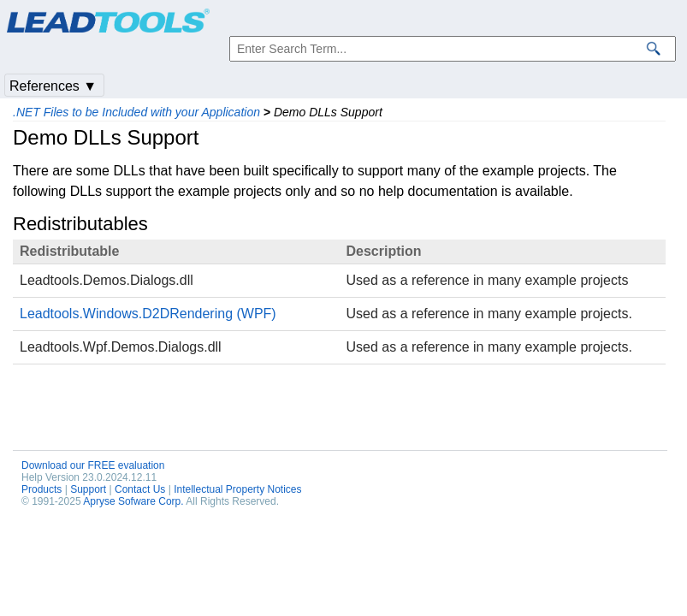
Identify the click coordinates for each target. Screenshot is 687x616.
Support (88, 489)
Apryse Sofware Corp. (133, 501)
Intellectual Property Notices (237, 489)
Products (41, 489)
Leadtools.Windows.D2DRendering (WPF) (148, 314)
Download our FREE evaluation (93, 465)
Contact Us (140, 489)
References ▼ (53, 86)
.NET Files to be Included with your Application (136, 112)
